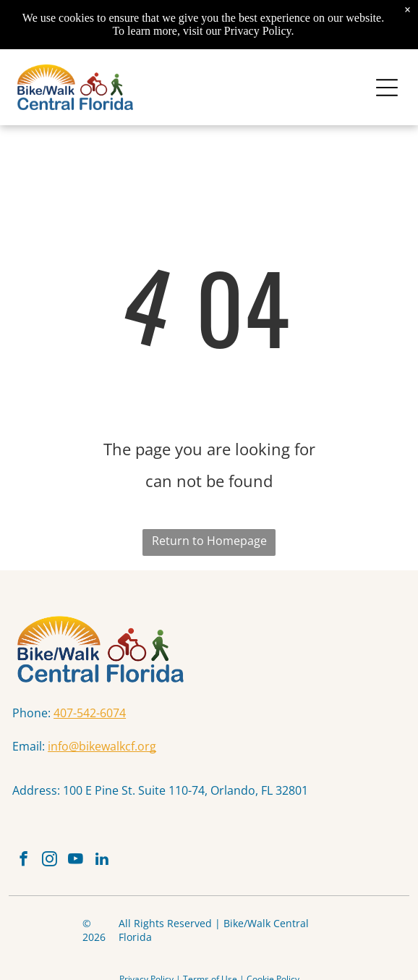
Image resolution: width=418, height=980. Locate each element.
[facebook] (24, 861)
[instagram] (50, 861)
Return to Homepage (209, 541)
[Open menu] (387, 88)
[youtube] (76, 861)
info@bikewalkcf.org (102, 746)
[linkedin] (102, 861)
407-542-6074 (90, 713)
